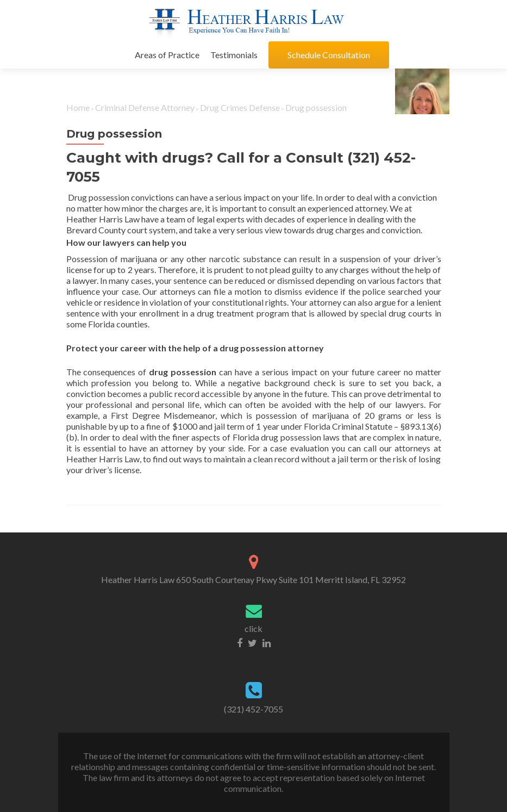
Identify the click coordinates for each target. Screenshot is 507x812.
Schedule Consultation (329, 55)
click (253, 628)
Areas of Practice (167, 55)
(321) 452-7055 (253, 709)
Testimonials (234, 55)
